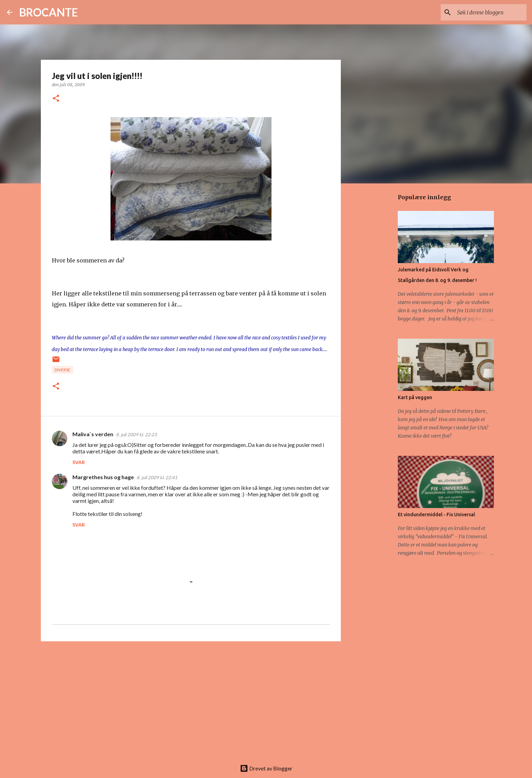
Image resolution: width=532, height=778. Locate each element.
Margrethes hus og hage (103, 477)
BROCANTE (49, 12)
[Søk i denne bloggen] (490, 12)
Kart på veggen (415, 397)
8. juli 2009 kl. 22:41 (157, 477)
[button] (56, 99)
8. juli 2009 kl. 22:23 (136, 435)
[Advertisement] (191, 700)
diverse (62, 370)
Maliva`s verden (93, 434)
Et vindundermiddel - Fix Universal (436, 515)
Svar (79, 462)
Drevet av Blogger (266, 768)
